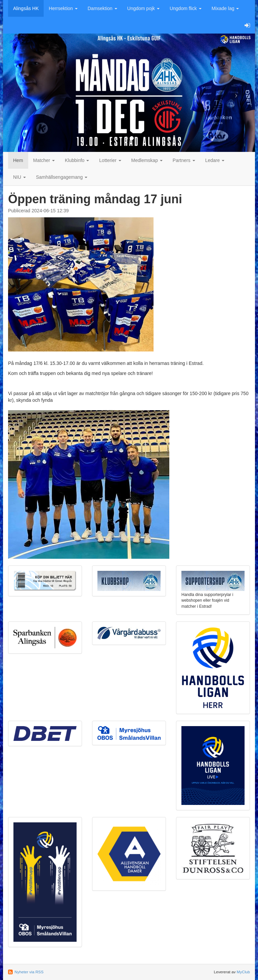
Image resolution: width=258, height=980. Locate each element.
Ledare (215, 160)
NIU (19, 177)
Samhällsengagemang (62, 177)
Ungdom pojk (143, 8)
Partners (184, 160)
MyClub (243, 972)
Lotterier (110, 160)
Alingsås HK (26, 8)
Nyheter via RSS (29, 972)
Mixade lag (225, 8)
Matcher (44, 160)
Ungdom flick (186, 8)
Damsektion (102, 8)
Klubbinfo (77, 160)
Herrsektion (63, 8)
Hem (18, 160)
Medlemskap (147, 160)
